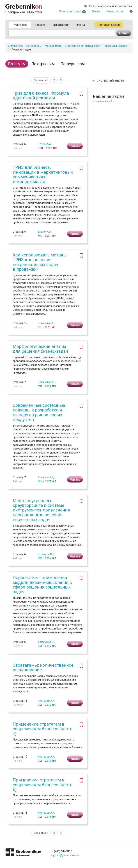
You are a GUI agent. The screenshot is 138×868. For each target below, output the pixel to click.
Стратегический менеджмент (83, 46)
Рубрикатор (20, 25)
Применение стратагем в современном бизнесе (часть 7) (42, 729)
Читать (75, 146)
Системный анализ (116, 46)
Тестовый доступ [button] (109, 25)
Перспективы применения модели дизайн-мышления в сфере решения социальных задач (42, 585)
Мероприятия (61, 25)
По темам (17, 64)
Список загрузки (73, 11)
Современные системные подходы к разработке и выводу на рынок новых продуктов (39, 412)
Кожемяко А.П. (47, 323)
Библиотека (15, 46)
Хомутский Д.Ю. (48, 477)
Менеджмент (53, 46)
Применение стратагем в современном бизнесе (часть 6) (42, 785)
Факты (82, 25)
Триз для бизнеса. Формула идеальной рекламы (41, 96)
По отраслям (43, 64)
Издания (40, 25)
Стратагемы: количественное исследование (43, 668)
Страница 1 (41, 80)
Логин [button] (96, 11)
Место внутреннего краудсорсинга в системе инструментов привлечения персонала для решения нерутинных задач (41, 510)
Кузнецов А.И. (46, 701)
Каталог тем (34, 46)
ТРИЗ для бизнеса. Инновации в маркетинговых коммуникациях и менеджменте (43, 174)
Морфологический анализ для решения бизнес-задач (40, 349)
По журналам (73, 64)
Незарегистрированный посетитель (108, 6)
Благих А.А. (45, 144)
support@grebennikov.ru (65, 855)
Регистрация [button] (115, 11)
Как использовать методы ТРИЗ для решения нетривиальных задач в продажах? (40, 262)
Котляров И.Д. (47, 554)
